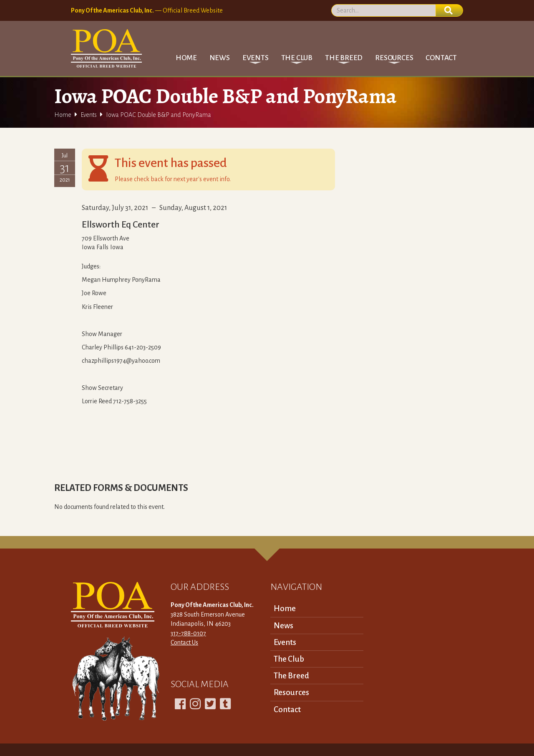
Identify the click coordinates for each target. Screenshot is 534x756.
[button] (256, 58)
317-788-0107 (188, 633)
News (220, 58)
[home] (106, 48)
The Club (289, 659)
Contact (441, 58)
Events (89, 115)
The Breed (291, 676)
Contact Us (184, 642)
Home (186, 58)
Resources (291, 692)
